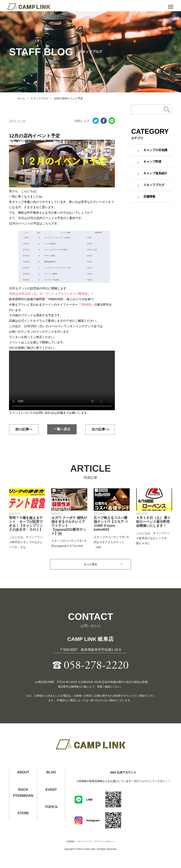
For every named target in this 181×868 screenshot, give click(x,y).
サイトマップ (84, 841)
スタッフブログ (40, 98)
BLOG (51, 772)
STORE (23, 813)
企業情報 (70, 841)
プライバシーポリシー (105, 841)
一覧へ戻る (62, 429)
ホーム (21, 98)
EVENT (51, 790)
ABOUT (23, 772)
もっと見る (90, 564)
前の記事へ (24, 429)
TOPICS (51, 807)
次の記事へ (100, 429)
